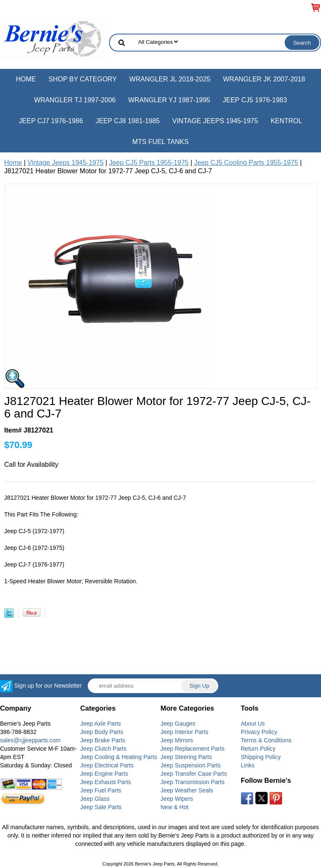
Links (248, 765)
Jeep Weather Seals (187, 790)
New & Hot (175, 807)
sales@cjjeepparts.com (30, 740)
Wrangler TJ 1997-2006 (75, 100)
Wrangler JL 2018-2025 (170, 79)
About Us (253, 724)
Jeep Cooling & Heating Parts (119, 757)
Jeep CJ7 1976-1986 (51, 121)
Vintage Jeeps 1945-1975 (215, 121)
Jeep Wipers (177, 799)
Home (26, 79)
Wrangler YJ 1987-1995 (169, 100)
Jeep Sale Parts (101, 807)
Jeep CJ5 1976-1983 (255, 100)
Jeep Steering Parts (186, 757)
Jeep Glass (95, 799)
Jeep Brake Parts (103, 740)
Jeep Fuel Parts (101, 790)
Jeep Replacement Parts (192, 749)
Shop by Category (83, 79)
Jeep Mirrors (177, 740)
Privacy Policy (259, 732)
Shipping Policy (261, 757)
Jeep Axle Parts (101, 724)
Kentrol (286, 121)
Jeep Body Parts (102, 732)
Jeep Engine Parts (104, 774)
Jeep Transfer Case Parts (194, 774)
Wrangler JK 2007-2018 (264, 79)
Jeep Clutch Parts (103, 749)
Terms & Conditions (266, 740)
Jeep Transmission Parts (192, 782)
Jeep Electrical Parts (107, 765)
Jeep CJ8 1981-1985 (128, 121)
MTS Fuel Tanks (161, 142)
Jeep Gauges (178, 724)
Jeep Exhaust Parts (106, 782)
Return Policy (258, 749)
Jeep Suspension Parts (191, 765)
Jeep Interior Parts (184, 732)
